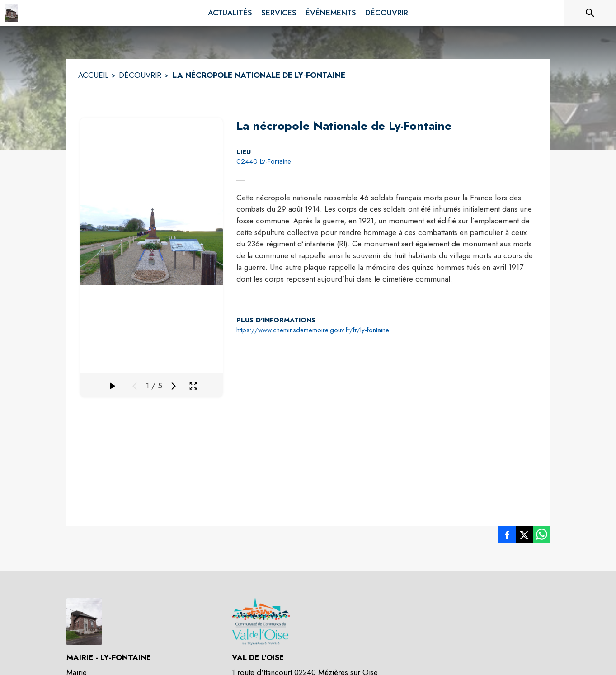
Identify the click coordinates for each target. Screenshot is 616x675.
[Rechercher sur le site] (590, 13)
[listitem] (507, 537)
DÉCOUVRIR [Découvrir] (140, 75)
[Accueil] (11, 13)
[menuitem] (230, 13)
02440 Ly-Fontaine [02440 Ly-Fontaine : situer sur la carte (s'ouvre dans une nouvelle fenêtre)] (264, 161)
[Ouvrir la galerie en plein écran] (193, 386)
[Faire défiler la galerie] (112, 386)
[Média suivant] (174, 386)
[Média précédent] (135, 386)
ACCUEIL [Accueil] (93, 75)
